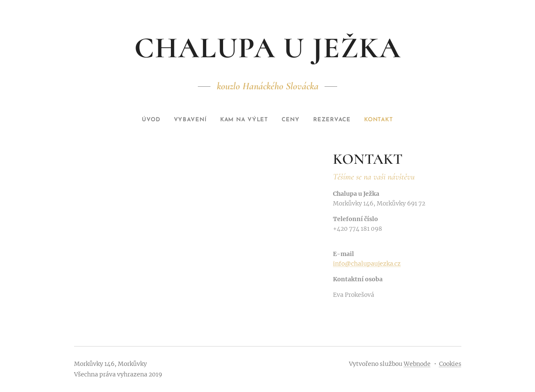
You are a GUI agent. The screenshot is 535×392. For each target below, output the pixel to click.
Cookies (450, 364)
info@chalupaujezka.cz (367, 264)
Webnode (417, 364)
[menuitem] (141, 120)
